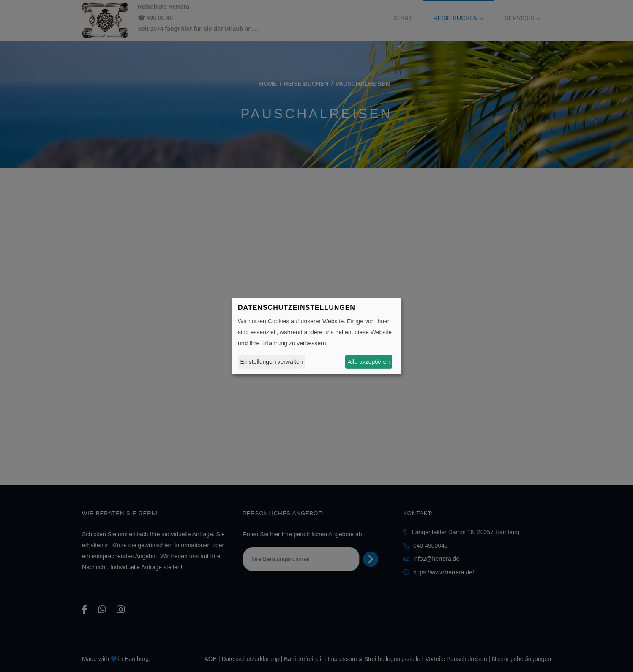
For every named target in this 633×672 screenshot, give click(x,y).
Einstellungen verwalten (272, 362)
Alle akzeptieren (369, 362)
